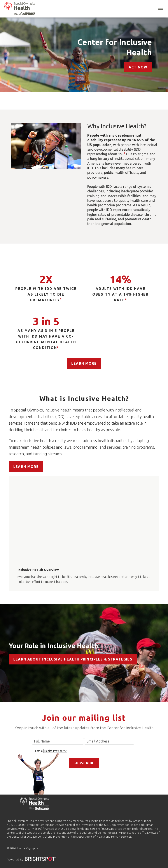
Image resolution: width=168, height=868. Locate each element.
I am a (51, 751)
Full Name (58, 741)
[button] (160, 9)
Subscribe (84, 763)
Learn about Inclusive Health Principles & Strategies (73, 659)
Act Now (138, 67)
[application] (84, 519)
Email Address (109, 741)
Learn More (84, 363)
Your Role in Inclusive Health (53, 646)
